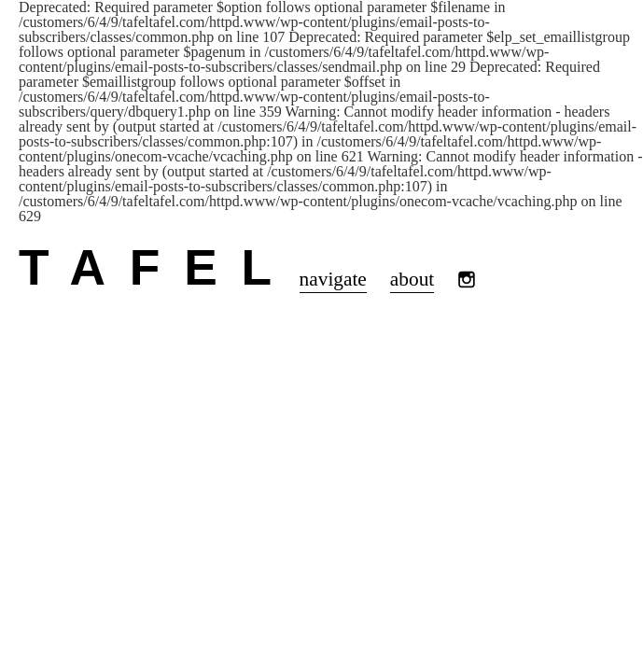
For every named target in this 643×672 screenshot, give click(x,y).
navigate (333, 279)
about (412, 279)
